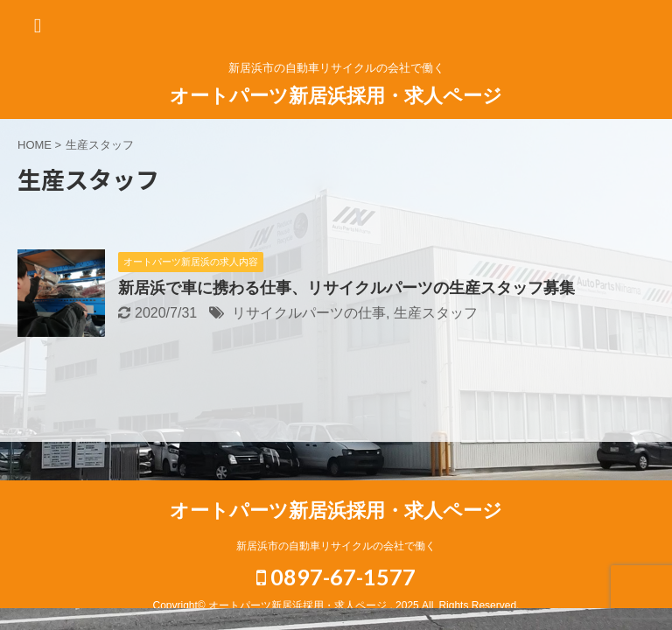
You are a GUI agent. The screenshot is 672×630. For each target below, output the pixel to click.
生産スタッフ (436, 313)
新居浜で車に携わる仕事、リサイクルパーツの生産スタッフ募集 (346, 288)
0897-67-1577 (336, 577)
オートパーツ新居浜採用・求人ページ (336, 96)
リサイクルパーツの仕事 (309, 313)
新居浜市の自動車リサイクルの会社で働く (336, 546)
